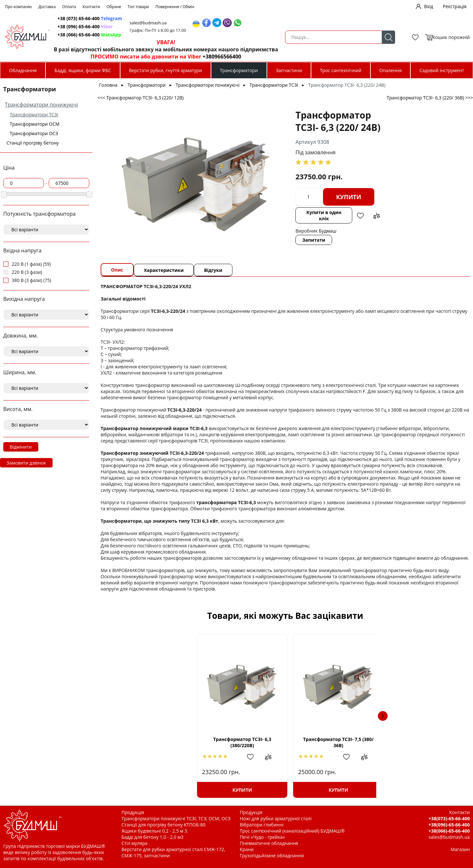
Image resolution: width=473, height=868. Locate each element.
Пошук (149, 37)
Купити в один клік (267, 212)
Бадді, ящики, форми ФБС (83, 70)
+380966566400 (332, 57)
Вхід (429, 6)
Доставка (47, 7)
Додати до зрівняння (321, 212)
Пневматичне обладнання (269, 843)
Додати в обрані (305, 212)
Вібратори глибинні (262, 825)
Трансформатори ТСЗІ (34, 115)
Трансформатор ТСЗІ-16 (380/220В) (415, 742)
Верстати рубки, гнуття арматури (165, 70)
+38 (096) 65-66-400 (196, 26)
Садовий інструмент (442, 70)
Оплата (69, 7)
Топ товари (138, 7)
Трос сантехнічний (341, 70)
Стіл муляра (134, 843)
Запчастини (289, 70)
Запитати (255, 234)
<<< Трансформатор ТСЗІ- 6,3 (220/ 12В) (141, 98)
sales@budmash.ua (262, 23)
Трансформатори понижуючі (41, 105)
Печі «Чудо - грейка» (262, 837)
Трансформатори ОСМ (35, 124)
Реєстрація (455, 6)
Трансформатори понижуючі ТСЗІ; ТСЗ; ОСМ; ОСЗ (176, 818)
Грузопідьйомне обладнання (272, 855)
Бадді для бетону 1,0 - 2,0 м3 (152, 837)
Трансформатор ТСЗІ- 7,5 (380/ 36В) (242, 742)
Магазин (460, 849)
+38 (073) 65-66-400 (201, 18)
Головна (108, 85)
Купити (290, 197)
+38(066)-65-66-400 (449, 831)
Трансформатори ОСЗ (34, 133)
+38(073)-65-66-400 (449, 818)
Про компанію (18, 7)
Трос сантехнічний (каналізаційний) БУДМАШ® (292, 831)
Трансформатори (239, 70)
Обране (114, 7)
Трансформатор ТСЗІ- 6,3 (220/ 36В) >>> (430, 98)
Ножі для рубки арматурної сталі (276, 818)
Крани (247, 849)
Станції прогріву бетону (33, 143)
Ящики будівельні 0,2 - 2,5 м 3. (155, 831)
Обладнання (23, 70)
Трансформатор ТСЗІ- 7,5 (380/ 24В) (328, 742)
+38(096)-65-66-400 (449, 825)
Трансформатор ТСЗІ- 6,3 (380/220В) (155, 742)
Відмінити (21, 447)
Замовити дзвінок (26, 463)
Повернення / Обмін (175, 7)
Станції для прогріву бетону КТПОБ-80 (163, 825)
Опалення (390, 70)
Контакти (91, 7)
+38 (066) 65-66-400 (201, 35)
